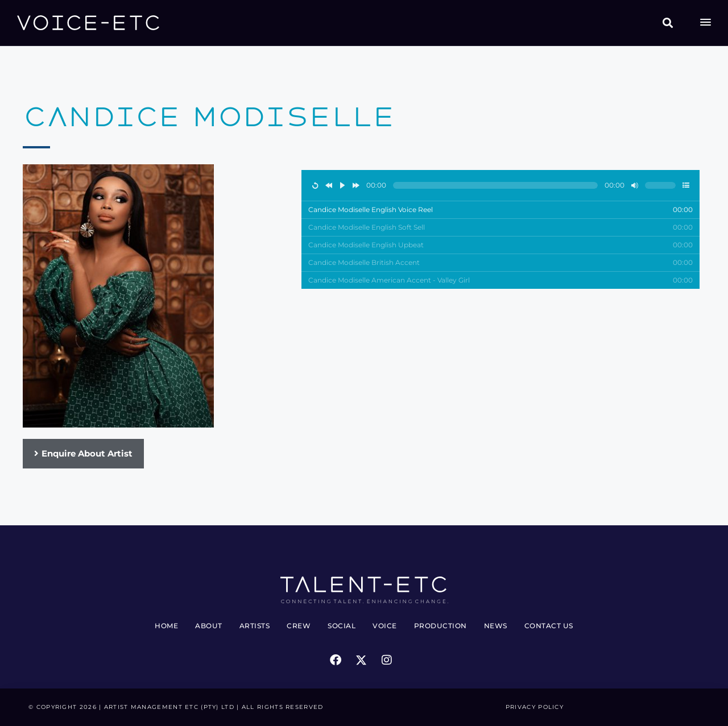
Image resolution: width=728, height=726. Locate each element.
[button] (668, 23)
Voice (385, 626)
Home (166, 626)
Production (440, 626)
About (209, 626)
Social (342, 626)
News (496, 626)
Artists (255, 626)
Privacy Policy (535, 707)
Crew (299, 626)
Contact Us (549, 626)
